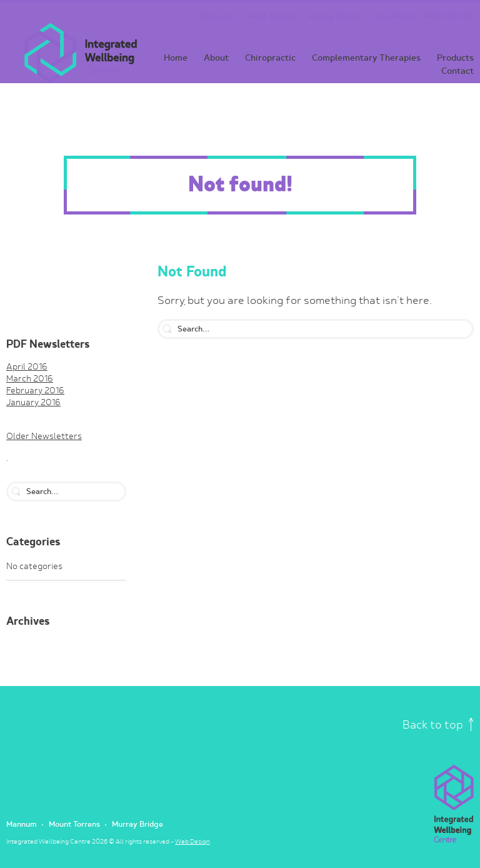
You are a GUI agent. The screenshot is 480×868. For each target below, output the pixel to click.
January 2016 (33, 403)
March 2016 (30, 379)
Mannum (217, 17)
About (216, 58)
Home (176, 58)
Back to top (438, 725)
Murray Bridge (334, 17)
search (16, 491)
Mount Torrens (270, 17)
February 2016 (35, 391)
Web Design (192, 842)
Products (455, 58)
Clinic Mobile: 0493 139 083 (423, 17)
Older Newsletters (44, 437)
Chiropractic (270, 58)
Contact (457, 71)
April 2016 (27, 367)
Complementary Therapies (366, 58)
